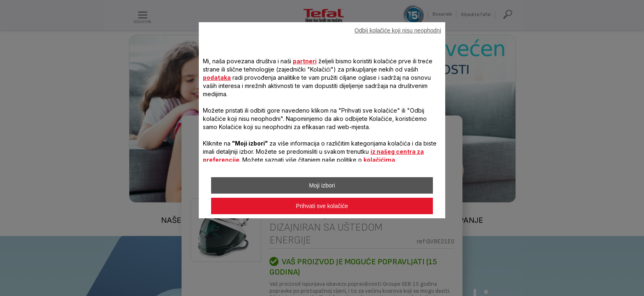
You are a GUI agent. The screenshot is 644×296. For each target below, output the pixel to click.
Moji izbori (322, 185)
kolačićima (379, 160)
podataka (217, 77)
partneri (305, 61)
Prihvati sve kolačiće (322, 206)
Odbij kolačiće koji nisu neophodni (398, 30)
